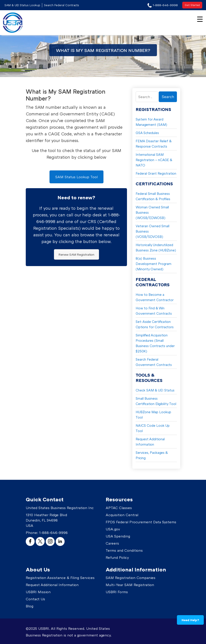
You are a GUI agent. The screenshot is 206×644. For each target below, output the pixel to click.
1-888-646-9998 (53, 533)
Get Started (192, 5)
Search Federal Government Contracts (154, 362)
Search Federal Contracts (61, 5)
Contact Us (35, 599)
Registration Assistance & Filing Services (60, 578)
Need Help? (190, 620)
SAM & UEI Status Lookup (22, 5)
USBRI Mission (38, 592)
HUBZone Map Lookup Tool (153, 415)
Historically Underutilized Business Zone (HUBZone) (156, 247)
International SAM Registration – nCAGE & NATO (154, 160)
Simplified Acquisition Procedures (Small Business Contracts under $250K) (155, 343)
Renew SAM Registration (76, 254)
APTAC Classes (119, 508)
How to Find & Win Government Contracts (154, 311)
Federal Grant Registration (156, 173)
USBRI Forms (117, 592)
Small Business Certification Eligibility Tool (156, 401)
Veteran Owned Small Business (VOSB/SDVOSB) (153, 231)
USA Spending (118, 536)
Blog (30, 606)
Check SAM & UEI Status (155, 390)
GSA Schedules (147, 133)
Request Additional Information (150, 442)
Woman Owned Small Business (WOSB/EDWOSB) (152, 212)
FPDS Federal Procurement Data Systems (141, 522)
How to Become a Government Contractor (155, 297)
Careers (112, 543)
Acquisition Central (122, 515)
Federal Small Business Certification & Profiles (153, 196)
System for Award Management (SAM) (151, 122)
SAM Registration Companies (131, 578)
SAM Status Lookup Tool (76, 177)
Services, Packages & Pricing (152, 455)
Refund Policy (117, 557)
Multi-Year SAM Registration (130, 585)
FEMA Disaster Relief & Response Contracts (154, 144)
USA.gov (113, 529)
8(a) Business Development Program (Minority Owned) (154, 264)
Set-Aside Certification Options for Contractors (155, 324)
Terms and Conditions (124, 550)
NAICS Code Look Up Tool (153, 428)
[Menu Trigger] (200, 19)
